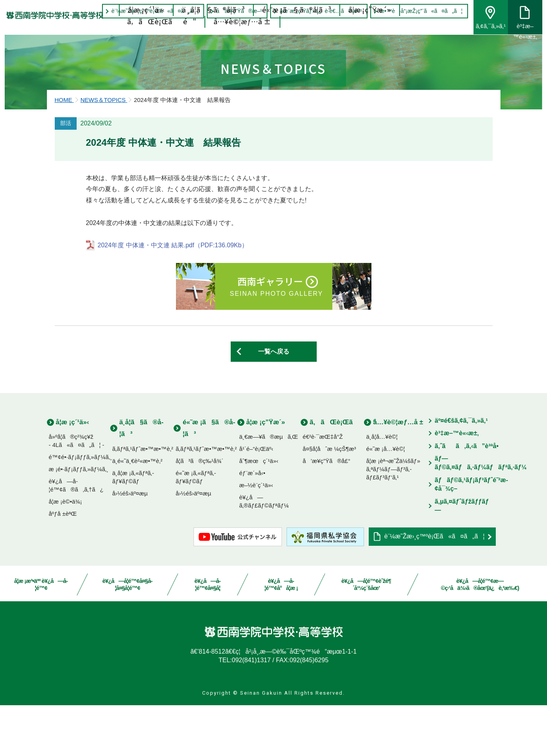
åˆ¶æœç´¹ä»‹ (259, 512)
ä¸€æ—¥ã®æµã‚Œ (269, 487)
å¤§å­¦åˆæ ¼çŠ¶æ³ (332, 500)
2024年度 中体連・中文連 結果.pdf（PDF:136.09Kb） (173, 296)
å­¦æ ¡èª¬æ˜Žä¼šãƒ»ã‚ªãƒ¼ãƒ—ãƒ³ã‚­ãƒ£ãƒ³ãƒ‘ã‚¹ (393, 520)
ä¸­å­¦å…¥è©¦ (382, 487)
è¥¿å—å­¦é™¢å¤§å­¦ (208, 635)
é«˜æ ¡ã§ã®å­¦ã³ (297, 21)
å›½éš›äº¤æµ (132, 544)
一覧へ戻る (274, 402)
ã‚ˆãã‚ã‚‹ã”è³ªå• (469, 496)
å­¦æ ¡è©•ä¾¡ (65, 552)
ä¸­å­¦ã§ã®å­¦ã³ (214, 21)
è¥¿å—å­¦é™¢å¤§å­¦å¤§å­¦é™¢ (128, 635)
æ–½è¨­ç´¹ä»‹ (256, 536)
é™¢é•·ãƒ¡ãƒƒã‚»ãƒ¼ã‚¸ (81, 508)
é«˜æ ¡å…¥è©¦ (385, 500)
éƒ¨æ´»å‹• (252, 524)
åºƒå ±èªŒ (63, 564)
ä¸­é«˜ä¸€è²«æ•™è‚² (137, 512)
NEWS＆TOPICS (104, 151)
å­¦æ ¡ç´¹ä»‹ (147, 21)
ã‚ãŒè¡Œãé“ (162, 33)
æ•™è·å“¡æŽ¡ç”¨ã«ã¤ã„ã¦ (416, 11)
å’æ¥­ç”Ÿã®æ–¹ (234, 11)
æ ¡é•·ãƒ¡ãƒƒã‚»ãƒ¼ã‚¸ (79, 520)
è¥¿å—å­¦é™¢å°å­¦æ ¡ (281, 635)
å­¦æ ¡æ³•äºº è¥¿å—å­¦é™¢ (41, 635)
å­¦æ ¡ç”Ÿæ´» (370, 21)
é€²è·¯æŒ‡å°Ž (323, 487)
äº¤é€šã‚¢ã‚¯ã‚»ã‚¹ (461, 471)
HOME (64, 151)
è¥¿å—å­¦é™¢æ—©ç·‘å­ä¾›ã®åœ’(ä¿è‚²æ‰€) (480, 635)
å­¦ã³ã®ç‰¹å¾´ (199, 512)
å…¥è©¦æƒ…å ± (243, 33)
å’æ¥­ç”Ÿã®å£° (326, 512)
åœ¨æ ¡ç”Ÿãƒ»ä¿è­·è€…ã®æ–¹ (316, 11)
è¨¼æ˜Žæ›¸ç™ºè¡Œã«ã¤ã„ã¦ (150, 11)
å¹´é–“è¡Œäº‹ (256, 500)
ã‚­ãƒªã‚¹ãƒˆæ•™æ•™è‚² (143, 500)
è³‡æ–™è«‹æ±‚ (457, 484)
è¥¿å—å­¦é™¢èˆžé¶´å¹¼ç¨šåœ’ (366, 635)
